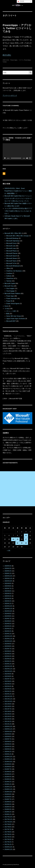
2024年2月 (8, 631)
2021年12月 (8, 696)
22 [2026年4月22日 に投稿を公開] (18, 543)
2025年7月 (8, 588)
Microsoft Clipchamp (13, 241)
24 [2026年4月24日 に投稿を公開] (26, 543)
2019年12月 (8, 757)
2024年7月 (8, 619)
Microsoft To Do (11, 263)
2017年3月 (8, 839)
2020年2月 (8, 752)
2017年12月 (8, 817)
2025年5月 (8, 593)
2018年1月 (8, 814)
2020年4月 (8, 747)
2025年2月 (8, 601)
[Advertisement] (17, 489)
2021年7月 (8, 709)
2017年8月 (8, 827)
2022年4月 (8, 686)
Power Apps (14, 60)
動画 (8, 314)
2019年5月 (8, 774)
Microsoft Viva (9, 286)
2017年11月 (8, 819)
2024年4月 (8, 626)
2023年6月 (8, 651)
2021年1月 (8, 724)
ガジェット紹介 (11, 311)
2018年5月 (8, 804)
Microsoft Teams (11, 261)
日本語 (21, 1)
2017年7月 (8, 829)
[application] (17, 152)
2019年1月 (8, 784)
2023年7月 (8, 649)
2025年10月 (8, 581)
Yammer (9, 281)
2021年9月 (8, 704)
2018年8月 (8, 797)
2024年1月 (8, 634)
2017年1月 (8, 844)
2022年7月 (8, 679)
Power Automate (12, 299)
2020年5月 (8, 744)
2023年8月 (8, 646)
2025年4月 (8, 596)
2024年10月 (8, 611)
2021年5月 (8, 714)
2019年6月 (8, 772)
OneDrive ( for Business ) (14, 271)
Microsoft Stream (12, 258)
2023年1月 (8, 664)
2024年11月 (8, 609)
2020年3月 (8, 749)
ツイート (21, 60)
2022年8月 (8, 676)
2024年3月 (8, 629)
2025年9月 (8, 583)
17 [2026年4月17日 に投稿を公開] (26, 539)
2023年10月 (8, 641)
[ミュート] (27, 158)
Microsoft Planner (12, 253)
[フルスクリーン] (30, 158)
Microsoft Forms (11, 243)
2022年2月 (8, 691)
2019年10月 (8, 762)
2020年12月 (8, 726)
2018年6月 (8, 802)
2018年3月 (8, 809)
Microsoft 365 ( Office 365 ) (13, 233)
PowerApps (27, 60)
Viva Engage (10, 291)
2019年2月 (8, 782)
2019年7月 (8, 769)
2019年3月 (8, 779)
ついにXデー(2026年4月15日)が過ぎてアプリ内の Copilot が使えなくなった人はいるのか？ (18, 211)
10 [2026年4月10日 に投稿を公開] (26, 536)
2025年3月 (8, 599)
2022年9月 (8, 674)
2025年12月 (8, 576)
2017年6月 (8, 832)
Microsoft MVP (11, 321)
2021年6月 (8, 711)
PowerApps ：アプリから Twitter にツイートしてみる (17, 28)
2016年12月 (8, 847)
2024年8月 (8, 616)
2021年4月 (8, 716)
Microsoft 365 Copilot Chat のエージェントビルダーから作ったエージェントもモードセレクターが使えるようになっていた (18, 198)
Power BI (9, 301)
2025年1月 (8, 604)
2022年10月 (8, 671)
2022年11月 (8, 669)
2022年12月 (8, 666)
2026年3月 (8, 568)
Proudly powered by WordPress (11, 865)
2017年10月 (8, 822)
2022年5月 (8, 684)
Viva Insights (10, 288)
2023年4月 (8, 656)
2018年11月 (8, 789)
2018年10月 (8, 792)
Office (8, 268)
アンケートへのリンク (10, 95)
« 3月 (9, 551)
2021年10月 (8, 701)
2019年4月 (8, 777)
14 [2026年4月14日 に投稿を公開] (13, 539)
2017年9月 (8, 824)
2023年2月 (8, 661)
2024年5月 (8, 624)
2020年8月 (8, 737)
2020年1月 (8, 754)
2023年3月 (8, 659)
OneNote (9, 273)
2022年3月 (8, 689)
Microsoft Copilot (10, 283)
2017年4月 (8, 837)
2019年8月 (8, 767)
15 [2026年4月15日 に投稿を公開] (18, 539)
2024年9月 (8, 614)
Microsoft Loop (11, 248)
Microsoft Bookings (12, 238)
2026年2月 (8, 571)
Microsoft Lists (11, 246)
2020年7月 (8, 739)
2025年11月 (8, 578)
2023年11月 (8, 639)
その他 (7, 309)
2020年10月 (8, 731)
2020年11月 (8, 729)
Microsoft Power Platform (12, 293)
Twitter (5, 62)
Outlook (9, 276)
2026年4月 (8, 566)
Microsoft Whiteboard (13, 266)
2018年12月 (8, 787)
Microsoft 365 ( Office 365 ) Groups (17, 236)
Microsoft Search (12, 256)
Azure (6, 306)
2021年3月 (8, 719)
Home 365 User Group (13, 316)
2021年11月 (8, 699)
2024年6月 (8, 621)
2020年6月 (8, 742)
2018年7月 (8, 799)
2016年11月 (8, 849)
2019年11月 (8, 759)
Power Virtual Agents (13, 304)
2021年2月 (8, 721)
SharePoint (10, 278)
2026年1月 (8, 573)
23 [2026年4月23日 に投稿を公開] (22, 543)
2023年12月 (8, 636)
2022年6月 (8, 681)
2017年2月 (8, 842)
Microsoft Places (12, 251)
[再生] (5, 158)
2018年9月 (8, 794)
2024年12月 (8, 606)
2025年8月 (8, 586)
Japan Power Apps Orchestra (16, 319)
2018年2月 (8, 812)
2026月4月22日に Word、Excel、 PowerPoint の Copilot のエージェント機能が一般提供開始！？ (18, 191)
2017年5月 (8, 834)
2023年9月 (8, 644)
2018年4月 (8, 807)
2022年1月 (8, 694)
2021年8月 (8, 706)
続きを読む (7, 55)
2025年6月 (8, 591)
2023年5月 (8, 654)
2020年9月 (8, 734)
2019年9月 (8, 764)
